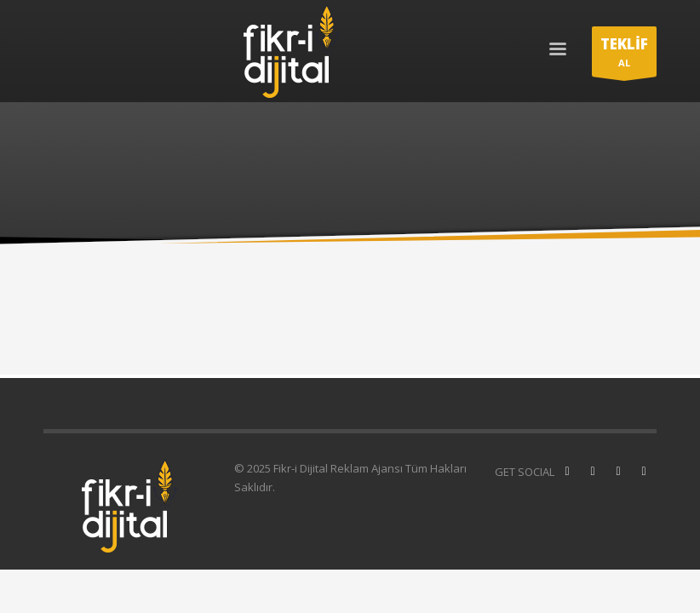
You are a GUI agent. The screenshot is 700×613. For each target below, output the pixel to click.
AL (624, 55)
